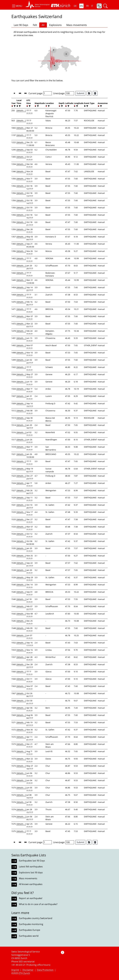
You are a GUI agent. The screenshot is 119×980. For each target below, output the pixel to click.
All (43, 25)
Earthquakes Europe (30, 930)
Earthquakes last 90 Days (32, 861)
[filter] (14, 106)
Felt (35, 25)
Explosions (55, 25)
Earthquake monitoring (31, 924)
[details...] (21, 110)
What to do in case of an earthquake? (38, 904)
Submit (80, 93)
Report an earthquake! (31, 898)
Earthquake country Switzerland (36, 918)
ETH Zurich (24, 973)
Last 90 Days (21, 25)
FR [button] (87, 6)
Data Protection (45, 970)
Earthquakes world (29, 936)
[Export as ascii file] (95, 93)
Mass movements (77, 25)
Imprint (15, 970)
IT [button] (92, 6)
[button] (17, 6)
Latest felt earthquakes (31, 867)
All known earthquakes (31, 884)
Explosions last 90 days (31, 872)
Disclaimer (28, 970)
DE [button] (75, 6)
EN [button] (81, 6)
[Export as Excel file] (89, 93)
